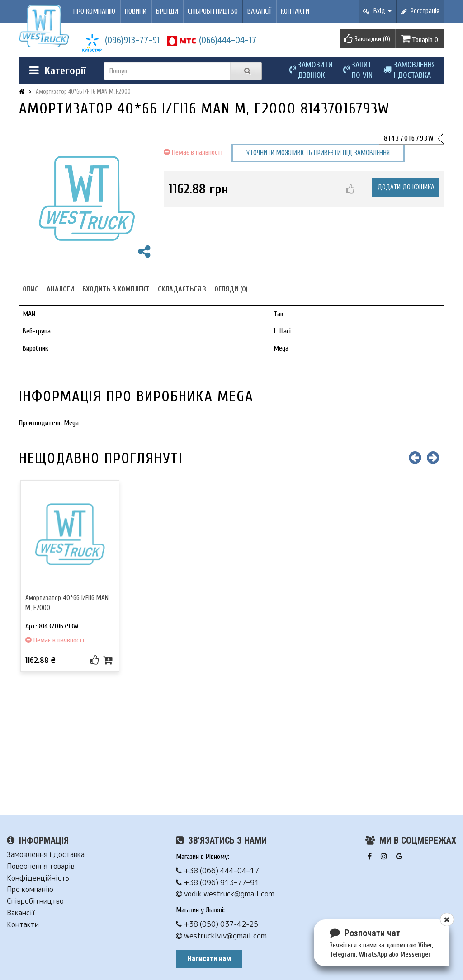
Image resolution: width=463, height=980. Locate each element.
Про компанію (94, 11)
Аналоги (60, 289)
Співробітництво (213, 11)
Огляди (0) (231, 289)
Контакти (295, 11)
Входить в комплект (116, 289)
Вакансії (259, 11)
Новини (136, 11)
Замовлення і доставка (46, 855)
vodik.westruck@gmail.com (225, 894)
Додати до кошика (406, 187)
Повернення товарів (41, 866)
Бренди (167, 11)
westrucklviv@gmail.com (221, 936)
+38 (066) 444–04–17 (217, 871)
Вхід (377, 11)
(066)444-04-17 (228, 40)
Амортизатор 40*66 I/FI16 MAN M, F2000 (83, 91)
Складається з (182, 289)
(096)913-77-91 (132, 40)
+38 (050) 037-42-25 (217, 924)
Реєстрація (420, 11)
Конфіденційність (38, 878)
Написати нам (209, 959)
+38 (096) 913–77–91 (217, 883)
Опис (31, 289)
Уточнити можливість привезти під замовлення (318, 153)
